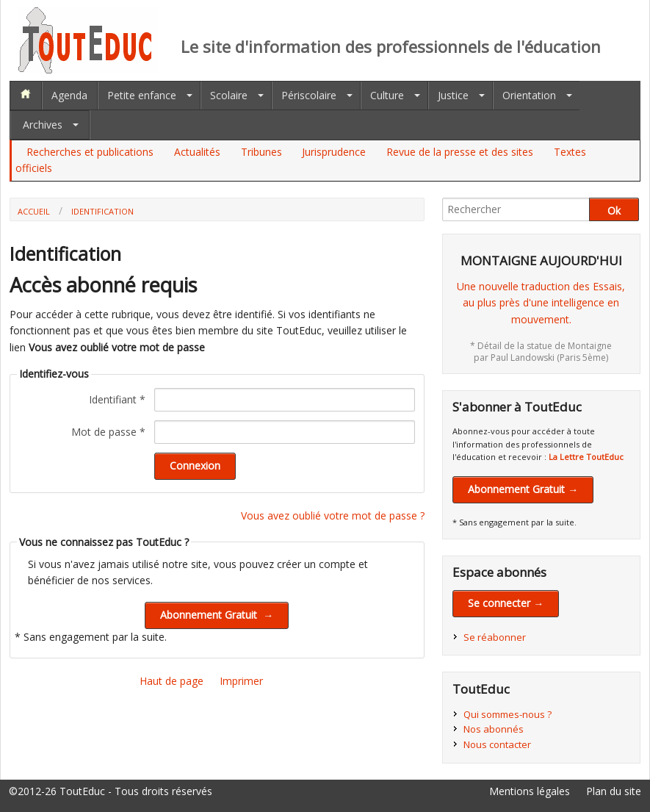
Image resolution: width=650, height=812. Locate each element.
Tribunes (261, 152)
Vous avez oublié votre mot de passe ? (333, 515)
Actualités (197, 152)
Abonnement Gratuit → (523, 489)
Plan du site (614, 791)
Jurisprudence (334, 152)
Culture (387, 95)
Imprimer (241, 681)
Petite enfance (142, 95)
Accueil (34, 211)
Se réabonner (495, 637)
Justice (453, 95)
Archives (43, 125)
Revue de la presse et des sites (460, 152)
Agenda (69, 95)
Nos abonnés (494, 729)
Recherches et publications (90, 152)
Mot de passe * (108, 432)
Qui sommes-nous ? (508, 714)
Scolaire (229, 95)
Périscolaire (309, 95)
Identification (102, 211)
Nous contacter (497, 744)
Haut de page (171, 681)
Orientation (529, 95)
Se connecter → (506, 603)
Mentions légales (530, 791)
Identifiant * (117, 399)
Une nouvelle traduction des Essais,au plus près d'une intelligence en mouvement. (541, 303)
